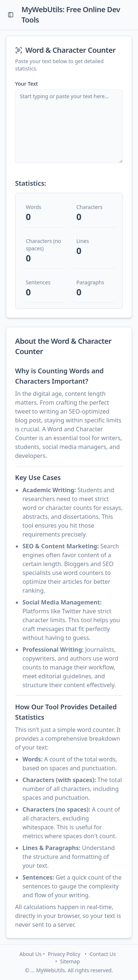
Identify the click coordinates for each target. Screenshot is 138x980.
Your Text (26, 84)
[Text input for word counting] (69, 126)
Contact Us (102, 954)
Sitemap (70, 961)
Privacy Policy (64, 954)
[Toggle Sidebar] (11, 15)
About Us (31, 954)
